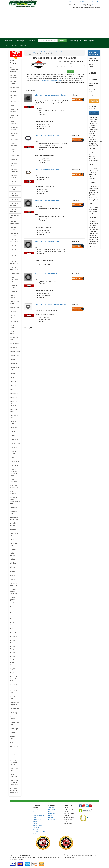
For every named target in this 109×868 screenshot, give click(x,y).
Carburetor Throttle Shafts (15, 262)
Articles (35, 822)
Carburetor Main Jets (13, 210)
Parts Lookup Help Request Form (51, 80)
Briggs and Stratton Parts (39, 52)
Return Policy (37, 828)
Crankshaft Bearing (13, 286)
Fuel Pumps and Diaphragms (14, 403)
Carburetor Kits (15, 200)
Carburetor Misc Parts (15, 216)
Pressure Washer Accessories (14, 591)
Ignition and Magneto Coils (14, 486)
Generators (14, 447)
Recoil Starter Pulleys (14, 648)
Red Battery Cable (14, 664)
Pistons (12, 579)
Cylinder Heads (15, 307)
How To (35, 824)
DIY (6, 46)
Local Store (52, 819)
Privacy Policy (37, 820)
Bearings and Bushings (14, 129)
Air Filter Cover (15, 88)
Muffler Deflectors (13, 554)
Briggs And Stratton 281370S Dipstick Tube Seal (50, 95)
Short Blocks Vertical (14, 692)
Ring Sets (13, 673)
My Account (73, 2)
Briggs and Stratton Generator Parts (60, 52)
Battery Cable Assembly (14, 111)
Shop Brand (9, 41)
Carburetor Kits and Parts (15, 205)
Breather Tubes (15, 156)
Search (62, 41)
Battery (12, 106)
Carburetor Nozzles (13, 228)
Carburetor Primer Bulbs (14, 240)
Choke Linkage (15, 273)
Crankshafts (14, 291)
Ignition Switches (13, 492)
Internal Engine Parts (15, 512)
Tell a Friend (94, 113)
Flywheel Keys (14, 363)
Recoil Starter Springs (14, 658)
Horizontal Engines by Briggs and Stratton (13, 472)
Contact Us (96, 2)
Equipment (13, 347)
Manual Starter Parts (15, 544)
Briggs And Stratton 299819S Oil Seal (47, 200)
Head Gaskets (14, 461)
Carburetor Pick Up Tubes (15, 234)
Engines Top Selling (14, 338)
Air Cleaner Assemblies (14, 77)
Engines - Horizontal (13, 326)
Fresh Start (13, 377)
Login (65, 2)
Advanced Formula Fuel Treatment (14, 70)
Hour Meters (14, 465)
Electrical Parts (15, 321)
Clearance (32, 41)
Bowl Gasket (14, 140)
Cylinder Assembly (13, 296)
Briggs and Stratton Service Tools (15, 679)
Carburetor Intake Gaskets (15, 195)
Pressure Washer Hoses (15, 608)
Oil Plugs (13, 567)
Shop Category (21, 41)
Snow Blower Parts (14, 698)
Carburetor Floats (13, 183)
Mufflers (13, 559)
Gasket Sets (14, 439)
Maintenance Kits (14, 534)
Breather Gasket (13, 151)
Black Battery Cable (14, 135)
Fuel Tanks (13, 427)
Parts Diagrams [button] (90, 41)
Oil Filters (13, 563)
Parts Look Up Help (75, 41)
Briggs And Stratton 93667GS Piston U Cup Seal (50, 304)
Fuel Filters (13, 385)
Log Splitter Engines (14, 524)
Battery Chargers (13, 123)
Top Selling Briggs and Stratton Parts (14, 791)
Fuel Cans (13, 381)
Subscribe (14, 46)
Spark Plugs (14, 713)
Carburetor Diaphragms (14, 177)
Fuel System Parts (14, 416)
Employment (52, 814)
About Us (51, 808)
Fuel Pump (13, 397)
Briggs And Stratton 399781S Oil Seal (47, 274)
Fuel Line (13, 389)
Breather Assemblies (14, 145)
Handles (13, 457)
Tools (12, 743)
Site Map (36, 829)
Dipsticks (13, 311)
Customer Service (38, 816)
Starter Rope (14, 729)
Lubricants (13, 529)
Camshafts (13, 160)
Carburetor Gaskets (13, 189)
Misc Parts (13, 549)
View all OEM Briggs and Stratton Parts (14, 783)
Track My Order (84, 2)
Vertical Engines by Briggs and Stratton (13, 762)
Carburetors (14, 245)
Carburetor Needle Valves (14, 222)
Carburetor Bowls (13, 165)
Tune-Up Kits (14, 747)
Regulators (13, 669)
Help (34, 818)
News (50, 815)
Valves (12, 751)
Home (28, 52)
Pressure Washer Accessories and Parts (14, 600)
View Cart (23, 46)
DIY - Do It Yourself (39, 831)
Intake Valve (14, 507)
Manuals (13, 539)
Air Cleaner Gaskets (14, 83)
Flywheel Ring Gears (14, 368)
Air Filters (13, 92)
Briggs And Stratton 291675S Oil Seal (47, 135)
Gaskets (13, 435)
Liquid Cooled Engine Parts (14, 518)
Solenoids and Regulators (14, 704)
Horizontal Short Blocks (14, 480)
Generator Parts (15, 443)
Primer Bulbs (14, 619)
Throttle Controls (13, 738)
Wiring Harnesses (13, 776)
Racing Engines (15, 633)
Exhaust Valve (14, 355)
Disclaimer (52, 817)
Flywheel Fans (14, 359)
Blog (34, 833)
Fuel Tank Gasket (13, 422)
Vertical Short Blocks (14, 770)
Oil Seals (13, 571)
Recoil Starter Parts (14, 642)
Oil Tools (13, 575)
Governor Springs (13, 452)
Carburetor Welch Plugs (14, 268)
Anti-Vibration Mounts (14, 97)
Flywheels (13, 373)
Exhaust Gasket (15, 351)
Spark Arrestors (15, 709)
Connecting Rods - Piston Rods (14, 279)
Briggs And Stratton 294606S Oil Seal (47, 170)
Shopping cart (96, 5)
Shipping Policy (38, 826)
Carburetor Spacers (13, 256)
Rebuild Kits (14, 637)
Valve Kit (13, 755)
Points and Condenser (13, 584)
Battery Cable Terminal (14, 117)
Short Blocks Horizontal (14, 686)
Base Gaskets (14, 102)
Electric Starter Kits (15, 316)
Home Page (37, 810)
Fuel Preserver (15, 393)
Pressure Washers (13, 614)
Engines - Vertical (13, 332)
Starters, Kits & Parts (15, 724)
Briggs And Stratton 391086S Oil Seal (47, 241)
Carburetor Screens (13, 250)
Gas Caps (13, 431)
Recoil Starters (15, 653)
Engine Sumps (15, 343)
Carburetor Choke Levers (14, 171)
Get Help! (95, 101)
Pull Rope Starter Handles (15, 624)
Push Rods (13, 629)
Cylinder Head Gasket (14, 302)
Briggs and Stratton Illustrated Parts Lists (15, 500)
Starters (12, 733)
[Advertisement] (54, 23)
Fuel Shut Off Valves (14, 410)
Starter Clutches (13, 718)
